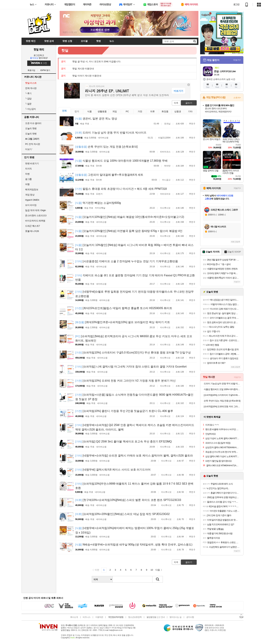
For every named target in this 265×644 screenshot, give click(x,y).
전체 (64, 111)
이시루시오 (165, 208)
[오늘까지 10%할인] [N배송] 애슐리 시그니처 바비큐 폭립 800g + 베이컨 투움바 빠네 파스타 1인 (134, 247)
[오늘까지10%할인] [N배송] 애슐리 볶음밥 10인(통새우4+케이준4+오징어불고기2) (130, 217)
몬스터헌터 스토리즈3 (36, 216)
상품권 (178, 111)
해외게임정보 (32, 189)
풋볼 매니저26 (32, 231)
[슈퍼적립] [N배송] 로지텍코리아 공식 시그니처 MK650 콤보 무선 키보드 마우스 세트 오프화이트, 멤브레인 (134, 338)
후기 (28, 93)
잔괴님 (167, 124)
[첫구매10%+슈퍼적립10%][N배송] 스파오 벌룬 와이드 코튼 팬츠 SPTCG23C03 (128, 500)
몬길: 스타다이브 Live (225, 71)
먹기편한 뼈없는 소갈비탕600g (98, 203)
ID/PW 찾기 (45, 70)
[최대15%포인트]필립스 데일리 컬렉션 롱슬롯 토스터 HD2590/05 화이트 (124, 308)
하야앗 (167, 166)
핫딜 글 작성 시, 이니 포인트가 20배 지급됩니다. (97, 61)
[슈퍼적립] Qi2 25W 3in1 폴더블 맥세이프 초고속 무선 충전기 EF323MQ (124, 442)
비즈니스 (87, 617)
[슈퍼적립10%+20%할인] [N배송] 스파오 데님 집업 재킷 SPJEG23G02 (123, 514)
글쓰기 (189, 103)
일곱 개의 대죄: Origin (35, 210)
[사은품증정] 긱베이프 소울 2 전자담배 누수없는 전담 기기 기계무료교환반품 (127, 261)
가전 (140, 111)
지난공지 (31, 109)
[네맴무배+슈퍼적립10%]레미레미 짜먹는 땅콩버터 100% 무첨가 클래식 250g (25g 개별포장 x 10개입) (135, 530)
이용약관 (99, 617)
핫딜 (65, 50)
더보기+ (237, 60)
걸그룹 (28, 179)
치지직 (28, 169)
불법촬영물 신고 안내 (156, 617)
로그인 (236, 5)
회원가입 (31, 70)
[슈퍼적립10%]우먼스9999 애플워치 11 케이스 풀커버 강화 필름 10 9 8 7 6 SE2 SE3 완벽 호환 (134, 486)
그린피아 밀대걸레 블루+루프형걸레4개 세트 (109, 175)
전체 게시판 (31, 88)
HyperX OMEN (32, 200)
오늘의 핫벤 (31, 128)
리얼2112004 (164, 138)
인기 (77, 111)
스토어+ (237, 98)
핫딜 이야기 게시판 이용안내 (87, 76)
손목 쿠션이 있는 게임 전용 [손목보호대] (106, 147)
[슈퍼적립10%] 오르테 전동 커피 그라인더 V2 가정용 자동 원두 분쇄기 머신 (126, 381)
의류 (152, 111)
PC (127, 111)
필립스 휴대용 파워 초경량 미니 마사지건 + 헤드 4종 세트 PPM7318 (121, 189)
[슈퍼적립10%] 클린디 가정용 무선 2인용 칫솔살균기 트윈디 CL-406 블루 (124, 411)
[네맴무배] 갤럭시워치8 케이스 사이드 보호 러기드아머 (113, 470)
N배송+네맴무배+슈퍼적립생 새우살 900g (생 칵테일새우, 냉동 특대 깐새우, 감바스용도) (134, 545)
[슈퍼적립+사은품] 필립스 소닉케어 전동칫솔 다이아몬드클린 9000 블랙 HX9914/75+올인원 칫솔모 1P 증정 (134, 397)
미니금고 (166, 180)
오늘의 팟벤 (31, 134)
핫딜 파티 (39, 49)
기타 (190, 111)
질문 (28, 104)
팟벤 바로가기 (32, 163)
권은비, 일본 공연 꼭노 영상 (96, 119)
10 (152, 570)
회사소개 (74, 617)
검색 (158, 579)
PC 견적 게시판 (33, 144)
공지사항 (190, 617)
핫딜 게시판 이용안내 (83, 69)
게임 (115, 111)
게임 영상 (30, 195)
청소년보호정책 (135, 617)
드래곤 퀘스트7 (33, 226)
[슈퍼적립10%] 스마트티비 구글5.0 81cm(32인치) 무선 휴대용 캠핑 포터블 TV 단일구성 (133, 353)
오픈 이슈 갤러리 (33, 123)
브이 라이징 (31, 205)
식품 (89, 111)
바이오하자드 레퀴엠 (35, 221)
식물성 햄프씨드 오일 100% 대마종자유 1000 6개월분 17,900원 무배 (121, 161)
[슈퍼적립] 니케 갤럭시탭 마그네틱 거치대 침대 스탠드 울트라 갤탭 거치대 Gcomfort (131, 367)
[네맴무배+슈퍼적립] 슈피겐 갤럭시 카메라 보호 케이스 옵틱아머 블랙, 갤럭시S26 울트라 (134, 456)
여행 (27, 184)
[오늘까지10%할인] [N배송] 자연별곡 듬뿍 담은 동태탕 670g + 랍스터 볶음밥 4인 (129, 231)
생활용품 (102, 111)
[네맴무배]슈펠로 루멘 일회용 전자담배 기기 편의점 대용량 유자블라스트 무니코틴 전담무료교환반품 (135, 294)
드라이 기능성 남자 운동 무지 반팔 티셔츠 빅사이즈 (111, 133)
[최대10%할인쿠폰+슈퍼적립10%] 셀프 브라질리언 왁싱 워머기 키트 (123, 322)
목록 (176, 103)
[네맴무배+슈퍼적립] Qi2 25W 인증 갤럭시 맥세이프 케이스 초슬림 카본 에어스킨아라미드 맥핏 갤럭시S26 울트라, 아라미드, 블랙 (135, 427)
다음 (158, 570)
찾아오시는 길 (175, 617)
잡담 (28, 99)
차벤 (27, 174)
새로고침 (234, 242)
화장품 (165, 111)
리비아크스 (165, 152)
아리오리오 (165, 194)
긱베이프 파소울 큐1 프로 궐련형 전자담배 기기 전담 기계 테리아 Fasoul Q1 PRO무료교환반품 (135, 278)
